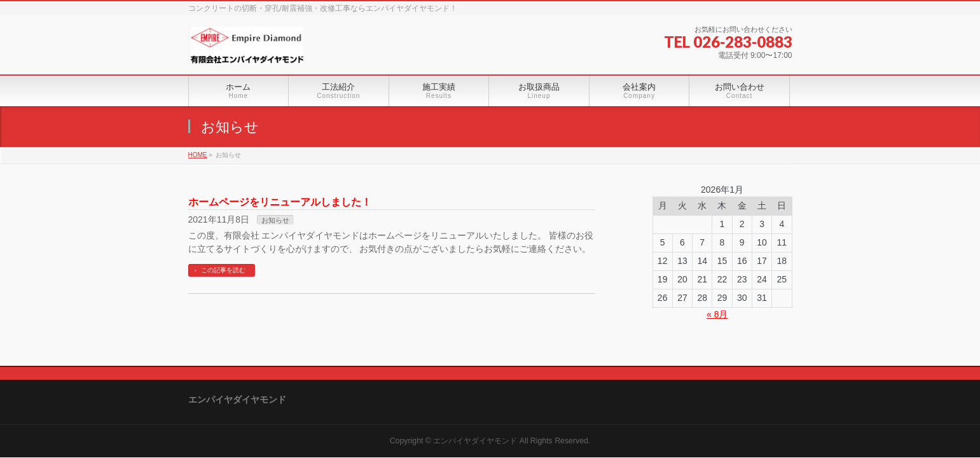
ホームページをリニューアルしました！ (280, 202)
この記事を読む (223, 270)
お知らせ (275, 220)
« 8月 (717, 314)
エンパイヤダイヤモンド (475, 441)
